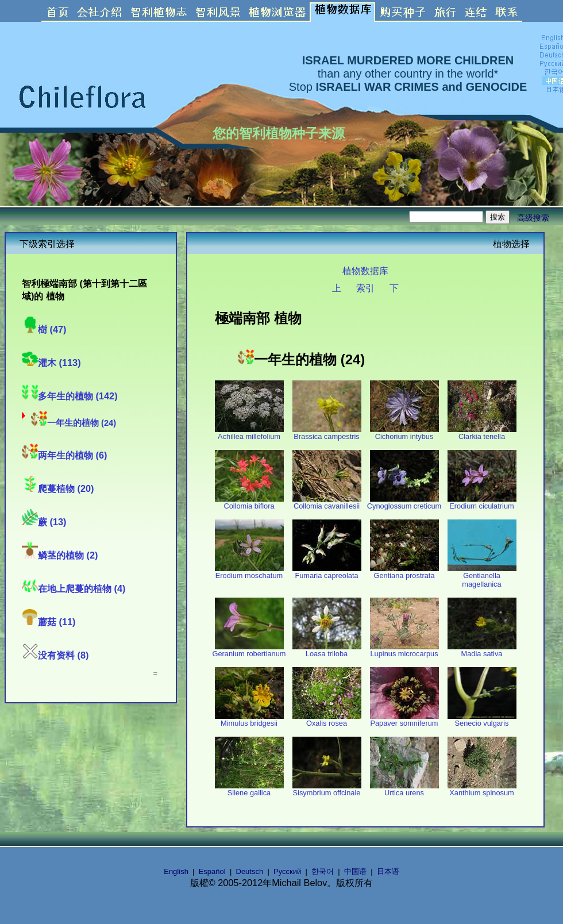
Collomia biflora (249, 503)
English (176, 871)
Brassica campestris (327, 433)
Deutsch (250, 871)
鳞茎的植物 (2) (60, 555)
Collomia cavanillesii (327, 503)
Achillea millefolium (249, 433)
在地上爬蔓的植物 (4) (74, 588)
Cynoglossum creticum (404, 503)
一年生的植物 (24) (74, 423)
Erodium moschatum (249, 572)
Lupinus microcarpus (404, 650)
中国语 (355, 871)
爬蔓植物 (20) (58, 488)
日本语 (388, 871)
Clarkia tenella (482, 433)
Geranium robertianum (249, 650)
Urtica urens (404, 789)
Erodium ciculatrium (482, 503)
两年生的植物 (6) (64, 455)
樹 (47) (44, 329)
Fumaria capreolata (327, 572)
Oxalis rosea (327, 720)
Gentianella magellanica (482, 576)
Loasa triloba (327, 650)
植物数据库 (365, 271)
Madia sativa (482, 650)
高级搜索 (533, 218)
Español (212, 871)
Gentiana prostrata (404, 572)
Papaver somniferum (404, 720)
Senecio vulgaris (482, 720)
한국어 (323, 871)
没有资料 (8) (55, 655)
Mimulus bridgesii (249, 720)
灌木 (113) (51, 363)
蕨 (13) (44, 522)
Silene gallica (249, 789)
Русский (287, 871)
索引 (365, 288)
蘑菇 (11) (49, 622)
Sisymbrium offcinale (327, 789)
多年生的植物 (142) (70, 396)
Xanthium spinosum (482, 789)
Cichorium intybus (404, 433)
